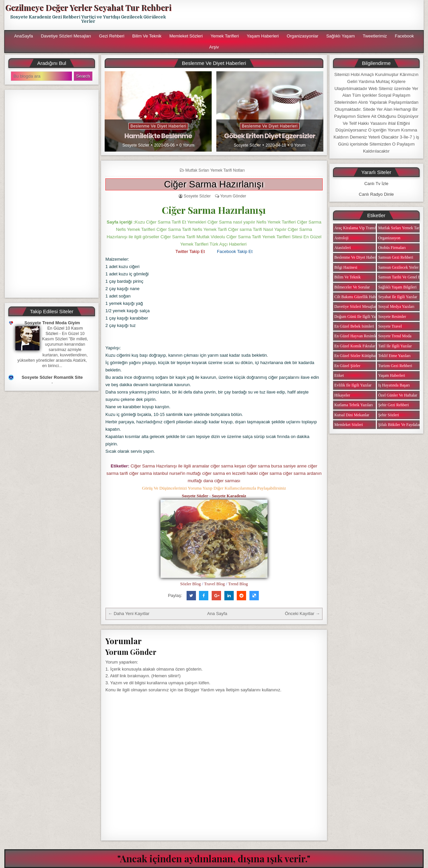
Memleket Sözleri (186, 36)
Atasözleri (343, 248)
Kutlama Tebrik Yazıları (354, 405)
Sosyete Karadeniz (229, 496)
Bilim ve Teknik (147, 36)
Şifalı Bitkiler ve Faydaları (400, 425)
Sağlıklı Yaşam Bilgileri (397, 287)
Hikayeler (342, 395)
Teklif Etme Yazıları (394, 356)
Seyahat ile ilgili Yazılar (398, 297)
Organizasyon (389, 238)
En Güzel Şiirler (347, 366)
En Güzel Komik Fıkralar (355, 346)
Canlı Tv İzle (376, 184)
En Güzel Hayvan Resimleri (357, 336)
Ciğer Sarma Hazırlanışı (214, 184)
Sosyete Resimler (392, 317)
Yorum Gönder (233, 196)
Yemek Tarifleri (225, 36)
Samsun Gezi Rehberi (396, 257)
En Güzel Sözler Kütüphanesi (358, 356)
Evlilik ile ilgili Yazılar (353, 385)
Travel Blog (214, 584)
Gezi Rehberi (112, 36)
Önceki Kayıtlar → (302, 614)
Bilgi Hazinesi (346, 267)
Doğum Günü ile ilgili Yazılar (358, 317)
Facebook (404, 36)
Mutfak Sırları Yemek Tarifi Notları (215, 170)
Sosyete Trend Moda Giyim (52, 323)
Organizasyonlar (302, 36)
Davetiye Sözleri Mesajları (66, 36)
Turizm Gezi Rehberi (395, 366)
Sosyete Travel (390, 326)
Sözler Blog (191, 584)
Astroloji (342, 238)
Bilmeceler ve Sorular (352, 287)
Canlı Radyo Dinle (376, 194)
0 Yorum (187, 145)
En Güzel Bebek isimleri (354, 326)
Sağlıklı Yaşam (341, 36)
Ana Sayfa (217, 614)
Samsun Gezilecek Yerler (398, 267)
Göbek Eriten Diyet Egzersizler (270, 136)
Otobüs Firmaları (392, 248)
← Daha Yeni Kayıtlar (129, 614)
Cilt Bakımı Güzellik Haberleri (359, 297)
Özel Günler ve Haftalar (398, 395)
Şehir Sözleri (389, 415)
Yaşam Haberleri (263, 36)
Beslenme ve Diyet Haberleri (158, 126)
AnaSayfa (23, 36)
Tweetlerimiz (375, 36)
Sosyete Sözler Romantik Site (52, 377)
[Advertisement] (300, 15)
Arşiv (214, 47)
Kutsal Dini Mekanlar (352, 415)
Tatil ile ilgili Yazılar (395, 346)
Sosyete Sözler (136, 145)
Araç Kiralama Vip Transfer (357, 228)
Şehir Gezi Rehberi (394, 405)
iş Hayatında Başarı (394, 385)
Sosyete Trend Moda (395, 336)
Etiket (339, 375)
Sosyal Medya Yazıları (396, 307)
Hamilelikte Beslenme (158, 136)
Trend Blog (238, 584)
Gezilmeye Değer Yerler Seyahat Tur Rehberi (88, 7)
